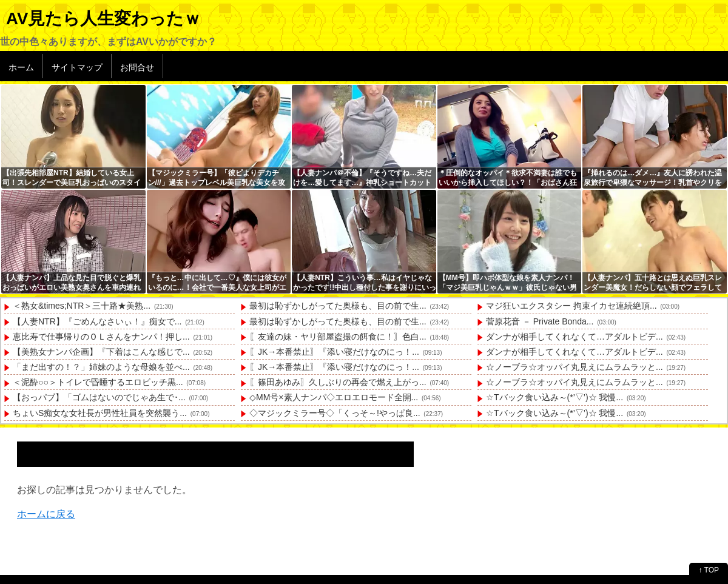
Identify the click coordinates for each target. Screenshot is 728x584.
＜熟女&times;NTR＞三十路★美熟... (82, 306)
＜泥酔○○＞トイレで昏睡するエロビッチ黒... (98, 382)
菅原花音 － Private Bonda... (540, 321)
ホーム (21, 67)
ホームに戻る (46, 514)
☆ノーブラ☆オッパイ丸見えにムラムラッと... (575, 367)
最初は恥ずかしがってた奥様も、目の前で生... (338, 306)
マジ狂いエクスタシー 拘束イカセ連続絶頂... (571, 306)
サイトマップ (77, 67)
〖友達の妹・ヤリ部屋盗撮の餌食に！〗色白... (338, 337)
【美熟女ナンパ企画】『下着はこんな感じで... (101, 352)
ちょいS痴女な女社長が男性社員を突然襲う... (100, 413)
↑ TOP (709, 570)
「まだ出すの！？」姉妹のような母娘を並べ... (101, 367)
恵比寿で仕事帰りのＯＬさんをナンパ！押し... (101, 337)
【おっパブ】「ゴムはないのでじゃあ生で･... (99, 397)
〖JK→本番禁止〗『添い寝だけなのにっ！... (334, 352)
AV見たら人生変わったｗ (103, 18)
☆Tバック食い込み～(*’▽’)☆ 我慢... (554, 397)
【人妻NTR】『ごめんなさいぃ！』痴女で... (97, 321)
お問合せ (137, 67)
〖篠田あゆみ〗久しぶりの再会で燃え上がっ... (338, 382)
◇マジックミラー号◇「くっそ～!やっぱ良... (335, 413)
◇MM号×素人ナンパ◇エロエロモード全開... (334, 397)
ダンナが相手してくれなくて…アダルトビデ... (575, 337)
